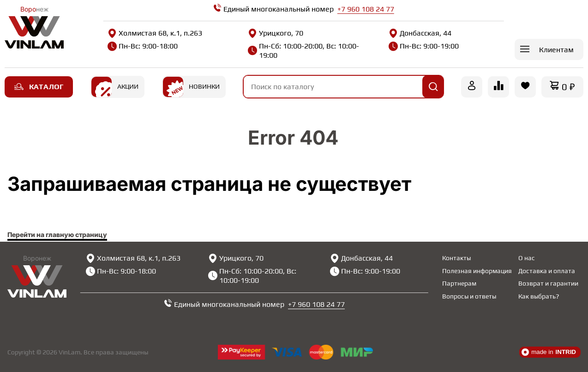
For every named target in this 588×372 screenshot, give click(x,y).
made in (549, 352)
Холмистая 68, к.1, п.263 (155, 33)
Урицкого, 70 (276, 33)
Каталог (39, 87)
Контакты (456, 258)
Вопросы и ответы (469, 296)
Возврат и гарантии (548, 283)
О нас (527, 258)
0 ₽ (568, 87)
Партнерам (459, 283)
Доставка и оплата (547, 271)
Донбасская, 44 (420, 33)
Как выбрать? (539, 296)
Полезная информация (477, 271)
